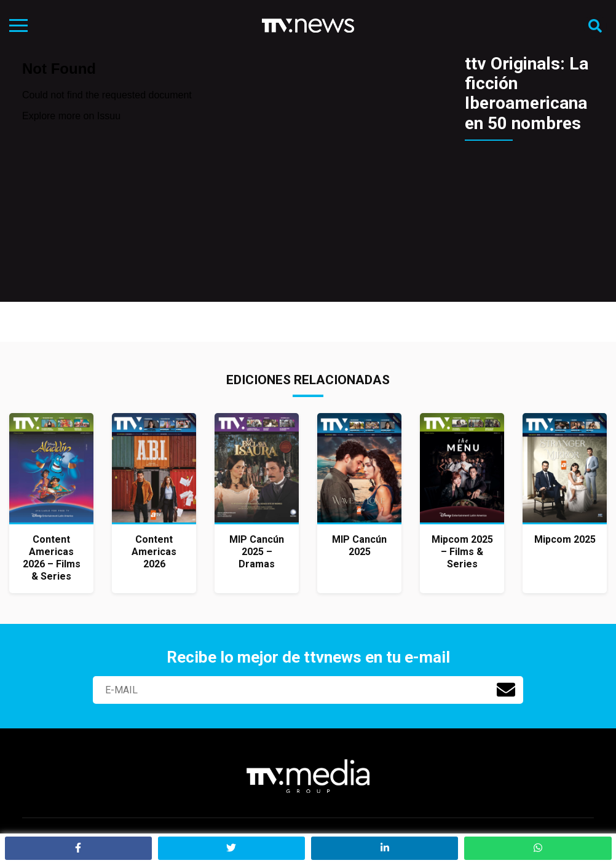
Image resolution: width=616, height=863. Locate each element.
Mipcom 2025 (565, 539)
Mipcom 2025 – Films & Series (462, 552)
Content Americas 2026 (154, 552)
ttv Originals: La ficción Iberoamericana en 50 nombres (527, 93)
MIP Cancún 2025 (359, 546)
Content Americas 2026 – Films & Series (52, 558)
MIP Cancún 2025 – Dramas (257, 552)
